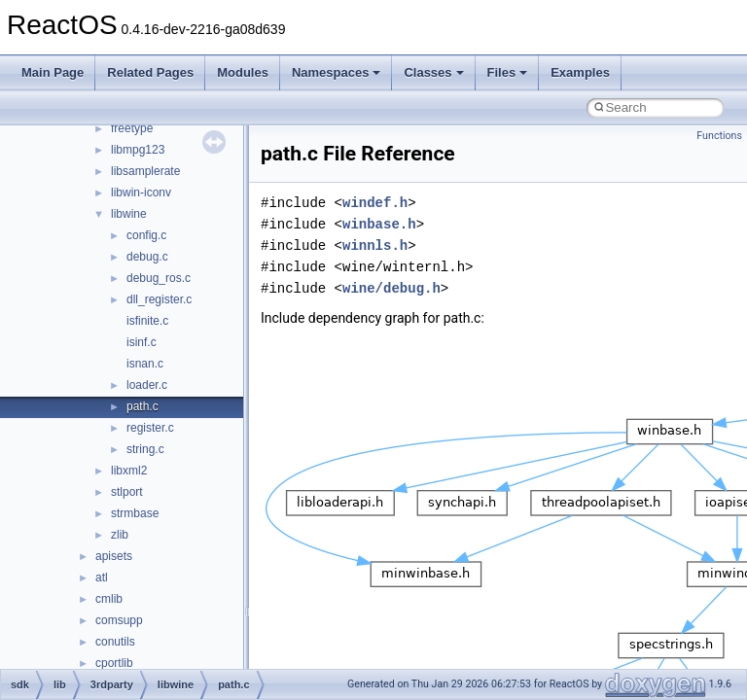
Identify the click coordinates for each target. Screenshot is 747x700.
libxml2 (129, 471)
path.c (142, 406)
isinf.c (142, 342)
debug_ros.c (159, 278)
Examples (580, 72)
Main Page (53, 72)
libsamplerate (145, 171)
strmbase (135, 513)
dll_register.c (159, 299)
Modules (243, 72)
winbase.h (379, 224)
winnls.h (375, 245)
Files (508, 72)
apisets (114, 556)
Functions (719, 136)
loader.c (147, 385)
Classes (433, 72)
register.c (150, 428)
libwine (129, 214)
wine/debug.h (391, 288)
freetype (132, 128)
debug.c (147, 257)
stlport (127, 492)
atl (102, 577)
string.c (145, 449)
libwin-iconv (141, 192)
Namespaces (337, 72)
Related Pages (150, 72)
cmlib (109, 599)
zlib (120, 535)
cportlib (114, 663)
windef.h (375, 203)
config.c (146, 235)
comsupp (119, 620)
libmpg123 (138, 150)
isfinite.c (147, 321)
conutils (115, 642)
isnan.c (145, 364)
